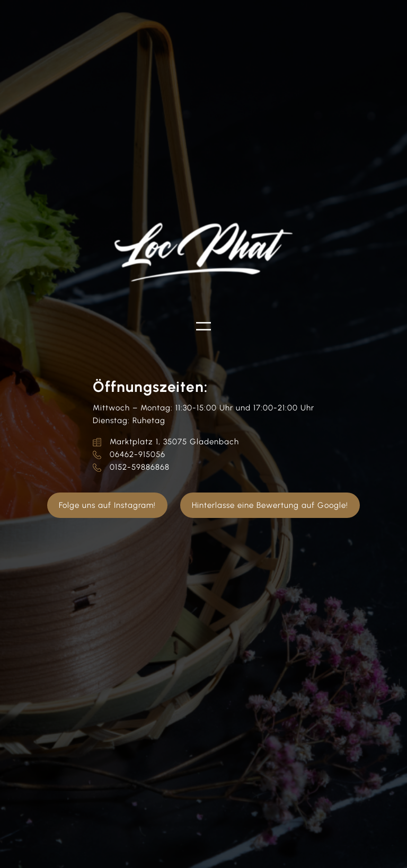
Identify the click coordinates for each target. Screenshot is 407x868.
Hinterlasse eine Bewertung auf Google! (270, 505)
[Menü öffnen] (203, 326)
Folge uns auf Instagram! (107, 505)
